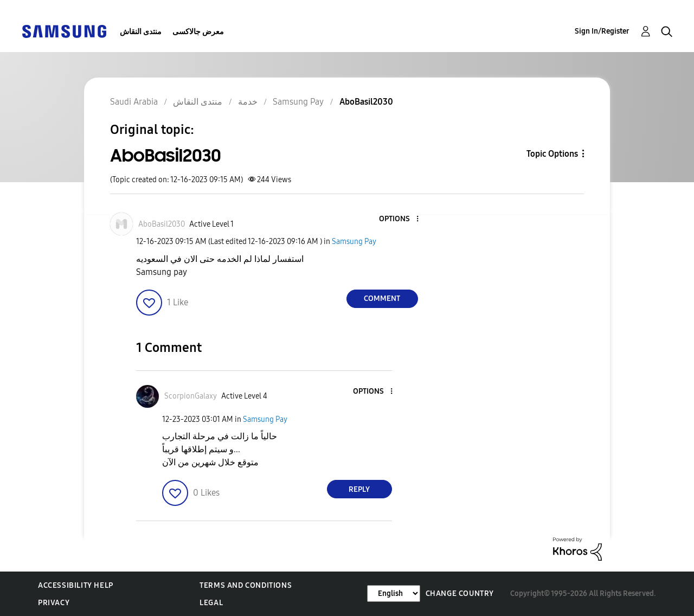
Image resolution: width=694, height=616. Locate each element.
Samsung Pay (354, 242)
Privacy (54, 603)
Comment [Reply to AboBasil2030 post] (382, 299)
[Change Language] (394, 593)
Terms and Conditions (246, 585)
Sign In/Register (602, 31)
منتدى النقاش (141, 32)
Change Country (460, 593)
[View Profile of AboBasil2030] (162, 224)
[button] (399, 219)
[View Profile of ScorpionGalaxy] (191, 396)
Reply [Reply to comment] (359, 489)
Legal (211, 603)
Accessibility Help (76, 585)
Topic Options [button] (552, 154)
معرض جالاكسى (198, 32)
